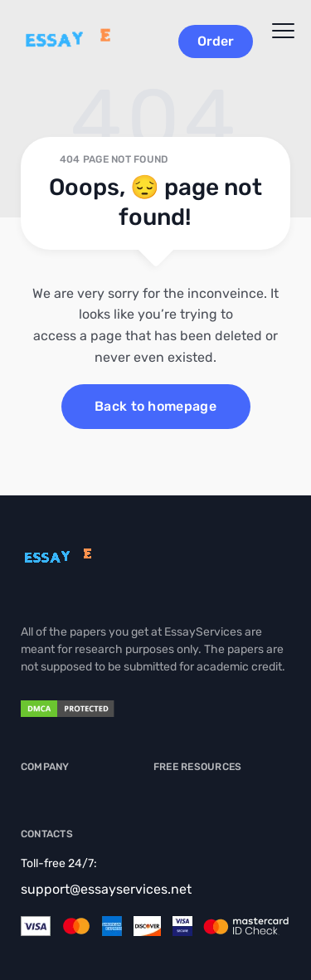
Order (216, 41)
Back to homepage (155, 406)
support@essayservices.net (106, 889)
